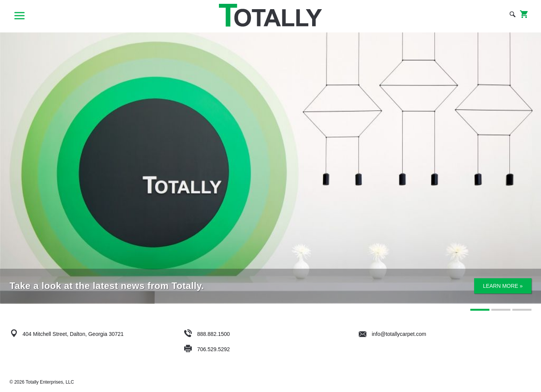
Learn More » (503, 286)
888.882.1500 (214, 334)
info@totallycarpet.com (393, 334)
